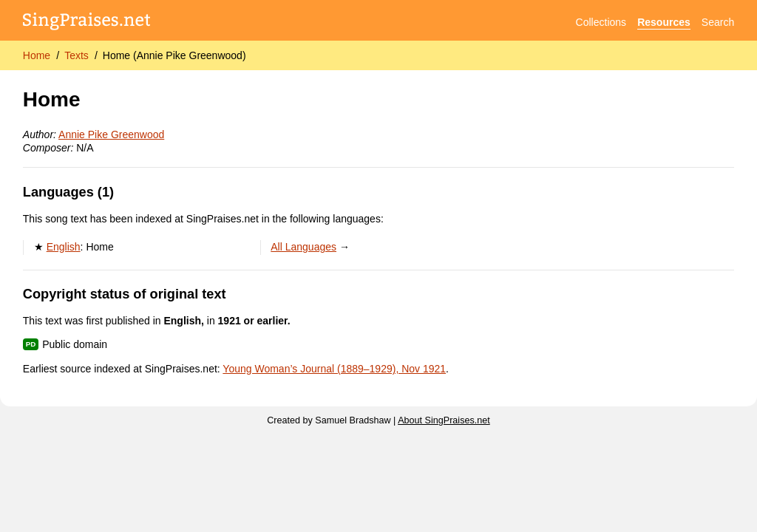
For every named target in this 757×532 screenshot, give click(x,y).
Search (718, 22)
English (64, 247)
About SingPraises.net (444, 420)
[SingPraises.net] (87, 23)
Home (37, 55)
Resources (664, 22)
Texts (77, 55)
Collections (601, 22)
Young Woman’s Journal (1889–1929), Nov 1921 (334, 369)
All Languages (303, 247)
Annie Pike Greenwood (111, 134)
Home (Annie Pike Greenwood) (174, 55)
